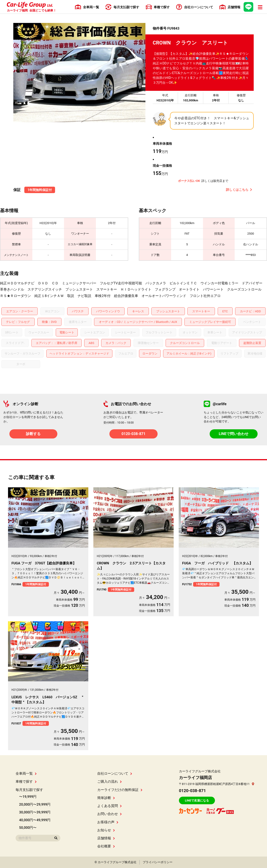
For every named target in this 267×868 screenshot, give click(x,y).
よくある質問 (110, 806)
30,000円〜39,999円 (35, 812)
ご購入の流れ (110, 782)
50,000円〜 (28, 828)
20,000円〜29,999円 (35, 804)
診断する (33, 434)
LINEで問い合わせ (234, 434)
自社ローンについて (115, 774)
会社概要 (106, 846)
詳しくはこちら (239, 190)
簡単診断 (106, 798)
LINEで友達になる (197, 800)
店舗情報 (106, 838)
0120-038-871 (133, 434)
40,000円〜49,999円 (35, 820)
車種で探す (26, 782)
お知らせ (106, 830)
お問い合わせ (110, 814)
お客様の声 (108, 822)
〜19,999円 (28, 797)
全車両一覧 (26, 774)
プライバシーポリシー (158, 862)
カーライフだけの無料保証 (120, 790)
